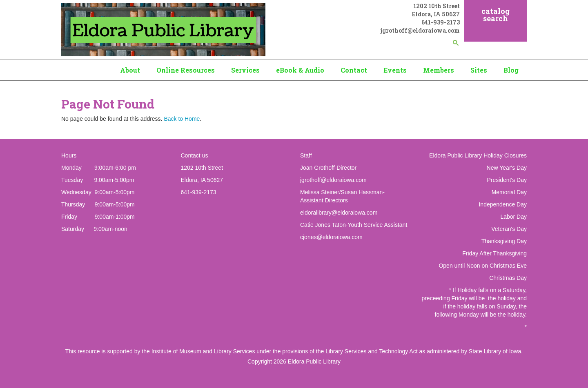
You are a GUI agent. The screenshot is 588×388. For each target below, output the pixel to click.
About (130, 70)
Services (245, 70)
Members (439, 70)
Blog (511, 70)
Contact (354, 70)
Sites (479, 70)
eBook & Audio (300, 70)
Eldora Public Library (314, 361)
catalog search (496, 15)
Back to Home (182, 119)
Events (395, 70)
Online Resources (186, 70)
